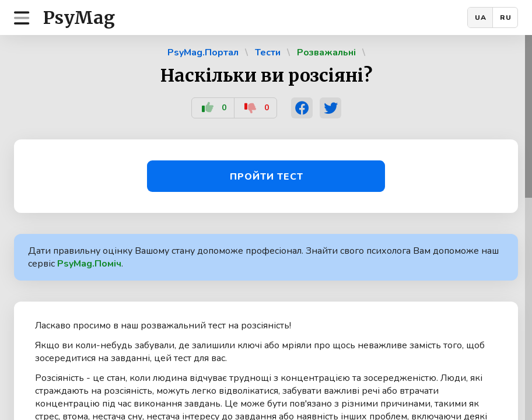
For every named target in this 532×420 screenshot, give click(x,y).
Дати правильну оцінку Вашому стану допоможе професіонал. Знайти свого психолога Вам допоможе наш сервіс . (263, 257)
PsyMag (79, 17)
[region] (266, 228)
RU (506, 17)
